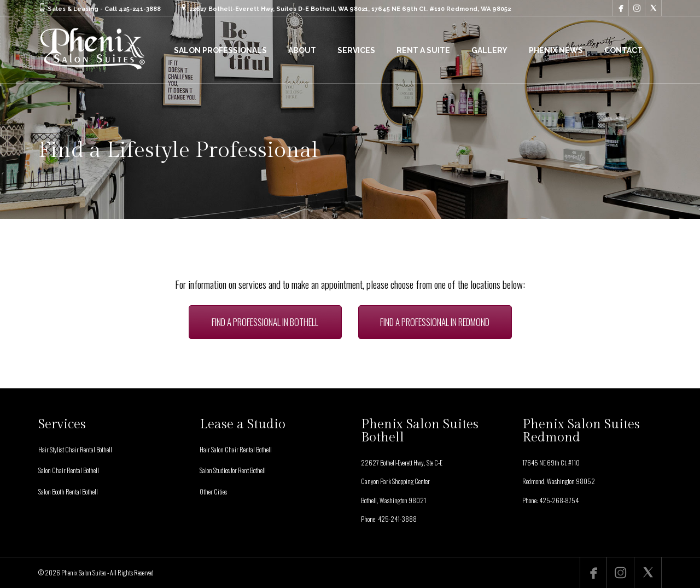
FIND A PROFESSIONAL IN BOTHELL (265, 322)
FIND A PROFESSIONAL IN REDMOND (435, 322)
